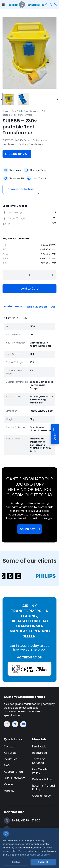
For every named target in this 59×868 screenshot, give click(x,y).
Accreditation (13, 772)
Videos (9, 784)
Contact (10, 746)
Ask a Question (37, 307)
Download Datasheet (21, 189)
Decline (16, 862)
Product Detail (14, 307)
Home (6, 111)
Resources (39, 753)
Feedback (39, 746)
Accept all (43, 862)
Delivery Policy (42, 779)
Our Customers (15, 778)
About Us (10, 753)
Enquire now (30, 529)
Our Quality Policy (40, 771)
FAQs (7, 765)
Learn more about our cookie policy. (33, 855)
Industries (11, 759)
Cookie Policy (41, 796)
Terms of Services (38, 761)
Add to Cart (29, 289)
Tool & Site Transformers (25, 111)
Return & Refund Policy (43, 787)
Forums (9, 791)
